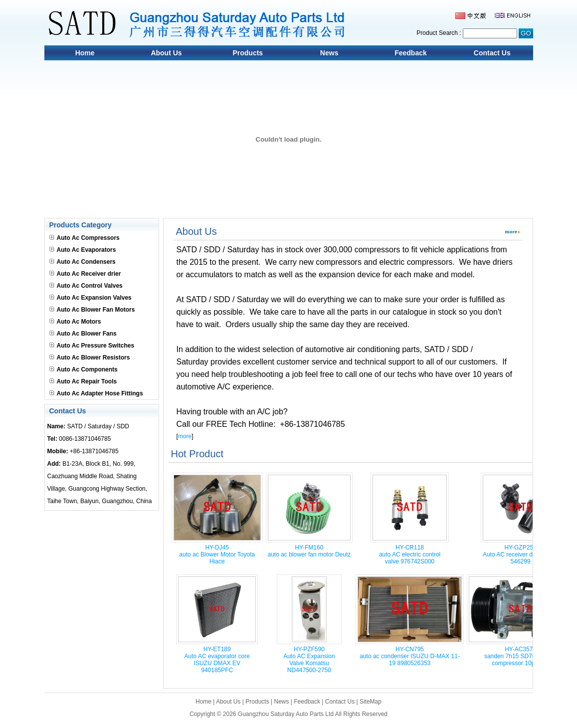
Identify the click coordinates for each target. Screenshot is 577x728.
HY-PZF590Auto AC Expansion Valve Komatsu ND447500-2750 (309, 660)
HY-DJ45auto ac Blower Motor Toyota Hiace (217, 554)
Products (248, 53)
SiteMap (371, 702)
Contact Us (492, 53)
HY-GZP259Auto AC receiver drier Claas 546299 (520, 554)
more (185, 436)
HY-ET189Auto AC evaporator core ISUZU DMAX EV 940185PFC (217, 660)
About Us (166, 53)
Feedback (411, 53)
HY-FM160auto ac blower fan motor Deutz (309, 551)
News (329, 53)
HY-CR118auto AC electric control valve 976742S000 (410, 554)
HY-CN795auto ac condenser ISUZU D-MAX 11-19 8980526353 (410, 656)
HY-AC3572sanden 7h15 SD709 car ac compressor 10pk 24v (520, 656)
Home (85, 53)
